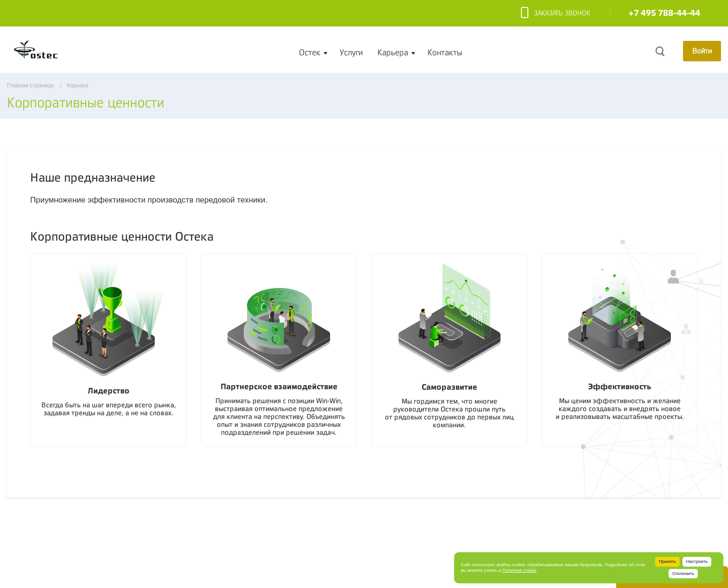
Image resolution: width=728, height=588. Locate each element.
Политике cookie (519, 570)
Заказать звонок (556, 13)
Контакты (445, 52)
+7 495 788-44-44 (664, 13)
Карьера (393, 52)
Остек (310, 52)
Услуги (351, 52)
